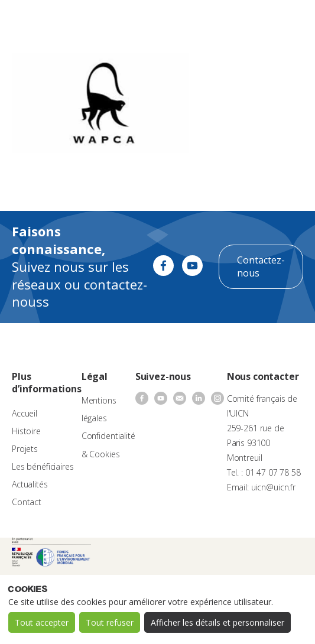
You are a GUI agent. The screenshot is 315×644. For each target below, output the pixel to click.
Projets (25, 449)
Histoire (26, 431)
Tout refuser (110, 622)
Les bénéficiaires (43, 466)
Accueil (25, 413)
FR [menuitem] (254, 20)
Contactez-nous (261, 266)
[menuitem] (259, 21)
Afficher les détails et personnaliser (217, 622)
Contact (27, 502)
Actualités (30, 484)
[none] (259, 21)
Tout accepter (42, 622)
